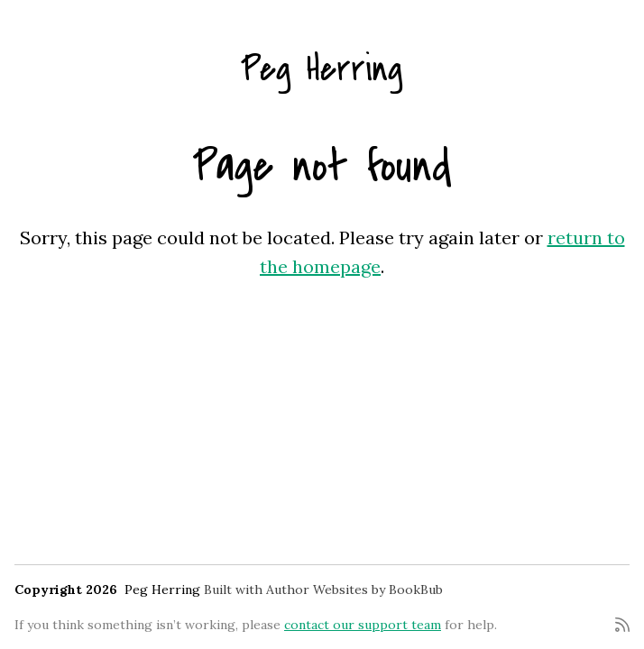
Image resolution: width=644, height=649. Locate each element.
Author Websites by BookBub (354, 590)
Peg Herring (322, 69)
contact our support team (363, 625)
